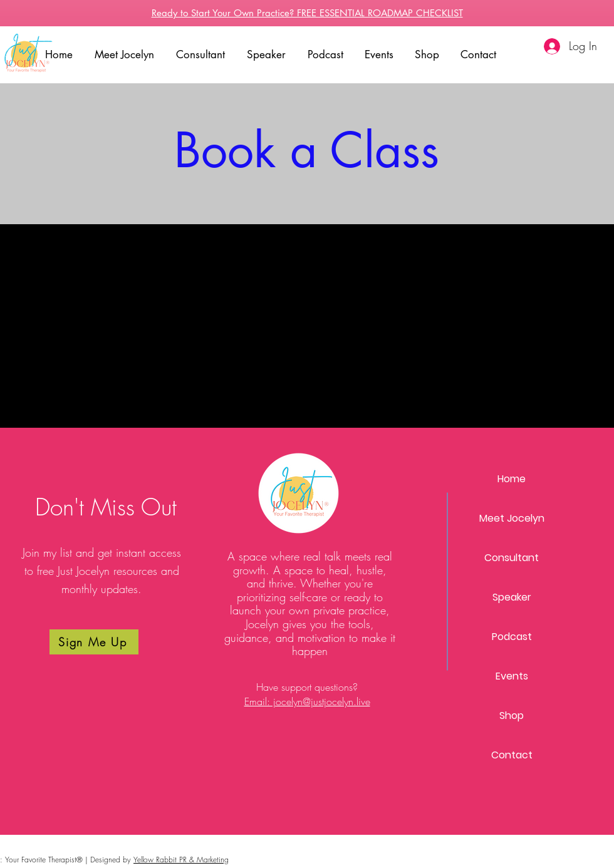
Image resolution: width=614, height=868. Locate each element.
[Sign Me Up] (94, 642)
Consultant (512, 558)
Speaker (512, 597)
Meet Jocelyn (512, 518)
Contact (512, 755)
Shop (512, 716)
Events (512, 676)
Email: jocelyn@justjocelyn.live (307, 701)
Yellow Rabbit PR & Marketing (181, 860)
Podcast (512, 637)
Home (512, 479)
